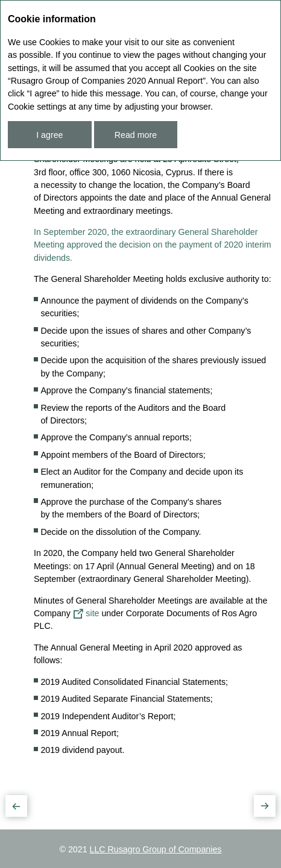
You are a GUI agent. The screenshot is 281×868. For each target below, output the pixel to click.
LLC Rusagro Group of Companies (156, 849)
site (92, 613)
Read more (136, 135)
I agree (49, 135)
